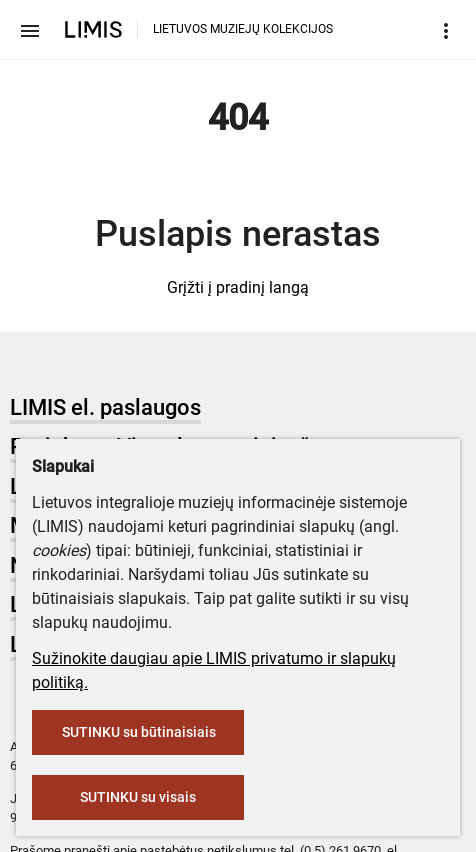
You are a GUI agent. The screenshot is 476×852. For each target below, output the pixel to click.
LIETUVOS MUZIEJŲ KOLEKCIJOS (243, 29)
